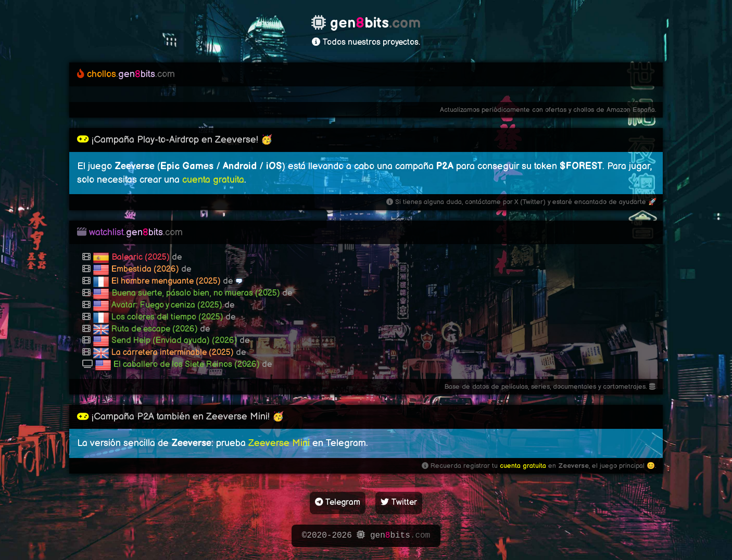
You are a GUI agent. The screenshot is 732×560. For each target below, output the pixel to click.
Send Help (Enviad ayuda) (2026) (174, 341)
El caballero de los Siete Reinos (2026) (187, 365)
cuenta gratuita (213, 180)
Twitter (399, 502)
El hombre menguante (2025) (166, 281)
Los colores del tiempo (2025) (167, 317)
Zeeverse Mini (279, 443)
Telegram (338, 502)
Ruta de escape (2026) (155, 329)
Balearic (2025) (141, 257)
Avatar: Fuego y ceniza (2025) (167, 305)
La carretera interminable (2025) (173, 353)
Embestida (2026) (145, 269)
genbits (126, 74)
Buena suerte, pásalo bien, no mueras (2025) (196, 293)
